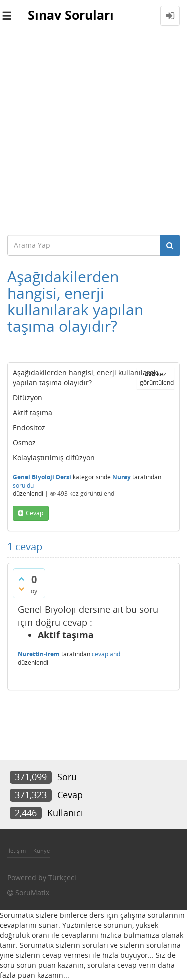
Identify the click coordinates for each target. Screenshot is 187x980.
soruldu (23, 485)
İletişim (17, 850)
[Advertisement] (93, 131)
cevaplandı (107, 654)
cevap (35, 513)
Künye (42, 850)
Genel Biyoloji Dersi (42, 477)
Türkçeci (62, 877)
